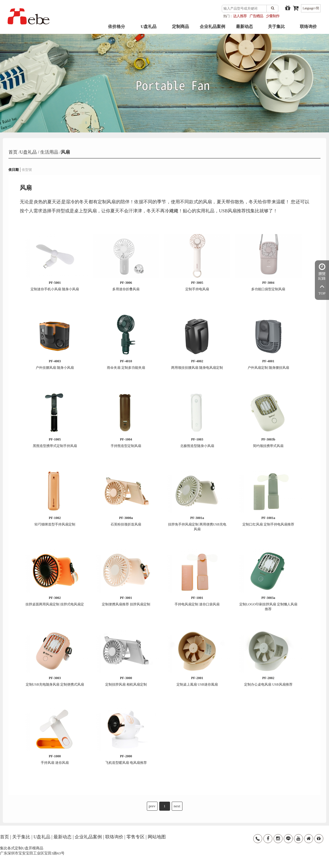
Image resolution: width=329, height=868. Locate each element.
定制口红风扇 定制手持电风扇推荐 (268, 521)
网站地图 (157, 837)
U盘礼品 (149, 29)
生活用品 (49, 152)
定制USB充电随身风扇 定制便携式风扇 (55, 681)
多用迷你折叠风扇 (126, 286)
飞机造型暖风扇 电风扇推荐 (126, 759)
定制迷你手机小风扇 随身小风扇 (55, 286)
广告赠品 (256, 16)
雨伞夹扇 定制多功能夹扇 (126, 364)
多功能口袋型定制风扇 (268, 286)
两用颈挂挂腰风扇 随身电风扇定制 (197, 364)
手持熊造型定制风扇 (126, 443)
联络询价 (308, 29)
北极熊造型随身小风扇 (197, 443)
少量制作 (273, 16)
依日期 (14, 170)
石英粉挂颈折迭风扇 (126, 521)
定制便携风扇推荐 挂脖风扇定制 (126, 601)
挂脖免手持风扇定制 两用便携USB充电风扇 (197, 524)
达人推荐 (240, 16)
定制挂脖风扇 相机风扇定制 (126, 681)
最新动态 (244, 29)
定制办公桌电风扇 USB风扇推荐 (268, 681)
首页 (14, 152)
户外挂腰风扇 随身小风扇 (55, 364)
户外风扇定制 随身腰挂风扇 (268, 364)
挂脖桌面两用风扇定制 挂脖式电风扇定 (55, 601)
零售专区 (136, 837)
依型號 (27, 170)
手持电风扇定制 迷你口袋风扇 (197, 601)
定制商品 (180, 29)
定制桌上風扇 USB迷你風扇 (197, 681)
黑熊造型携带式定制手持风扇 (55, 443)
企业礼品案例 (212, 29)
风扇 (65, 152)
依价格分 (117, 29)
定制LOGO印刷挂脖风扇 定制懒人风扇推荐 (268, 603)
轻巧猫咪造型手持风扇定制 (55, 521)
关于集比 (276, 29)
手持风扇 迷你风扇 (55, 759)
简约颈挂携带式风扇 (268, 443)
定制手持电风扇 (197, 286)
